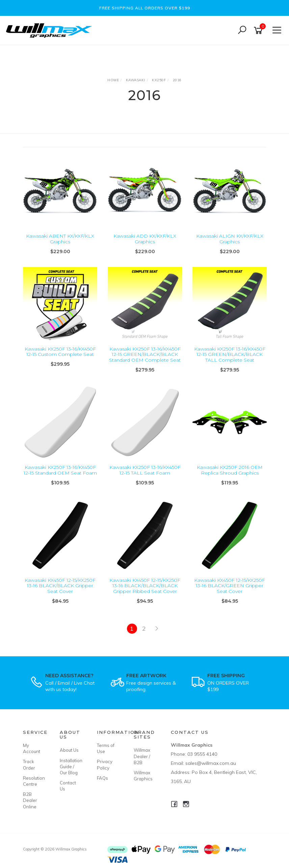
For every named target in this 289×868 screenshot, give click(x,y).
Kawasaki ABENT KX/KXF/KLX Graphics (60, 239)
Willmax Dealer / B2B (142, 756)
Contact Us (68, 786)
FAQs (102, 778)
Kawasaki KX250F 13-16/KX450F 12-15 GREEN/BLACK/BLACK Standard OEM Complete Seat (145, 355)
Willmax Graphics (143, 776)
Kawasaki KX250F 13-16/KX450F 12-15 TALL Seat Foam (145, 470)
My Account (32, 748)
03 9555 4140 (202, 754)
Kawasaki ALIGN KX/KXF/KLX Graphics (230, 239)
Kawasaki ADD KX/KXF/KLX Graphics (145, 239)
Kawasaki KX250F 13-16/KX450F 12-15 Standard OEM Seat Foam (60, 470)
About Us (69, 750)
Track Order (29, 765)
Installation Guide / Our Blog (71, 767)
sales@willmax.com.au (211, 763)
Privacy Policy (105, 765)
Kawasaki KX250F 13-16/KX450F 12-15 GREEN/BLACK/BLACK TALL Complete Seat (230, 355)
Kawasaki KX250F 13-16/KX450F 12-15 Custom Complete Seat (60, 352)
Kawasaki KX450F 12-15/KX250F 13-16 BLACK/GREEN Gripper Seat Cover (230, 586)
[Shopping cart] (259, 31)
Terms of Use (106, 748)
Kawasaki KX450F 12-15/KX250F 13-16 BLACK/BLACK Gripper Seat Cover (60, 586)
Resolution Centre (34, 781)
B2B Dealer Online (30, 800)
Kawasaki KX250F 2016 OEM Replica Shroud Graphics (230, 470)
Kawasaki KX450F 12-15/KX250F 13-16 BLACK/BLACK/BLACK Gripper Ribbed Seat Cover (145, 586)
